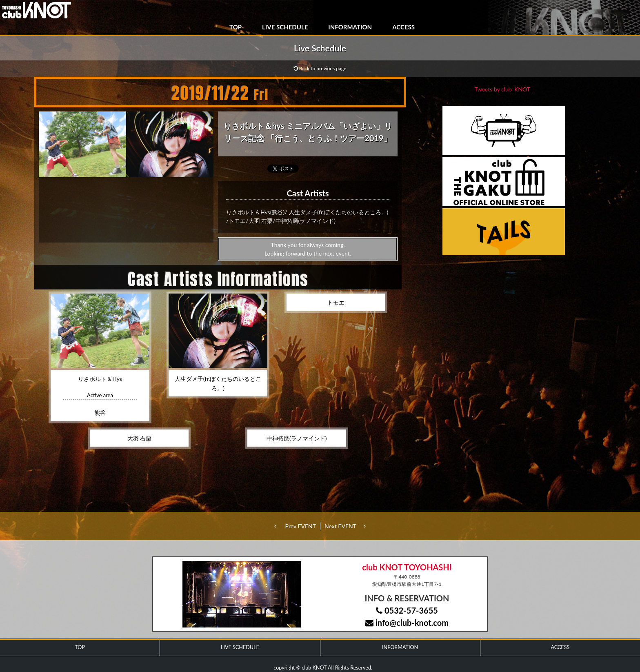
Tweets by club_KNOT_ (504, 89)
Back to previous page (320, 68)
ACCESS (403, 27)
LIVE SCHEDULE (285, 27)
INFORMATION (350, 27)
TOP (236, 27)
